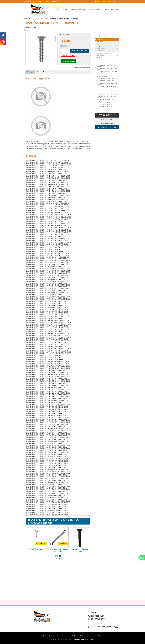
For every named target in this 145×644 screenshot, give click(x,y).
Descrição (30, 72)
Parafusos (108, 58)
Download (40, 72)
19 (107, 120)
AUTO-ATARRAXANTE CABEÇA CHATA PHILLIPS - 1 (106, 100)
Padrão (63, 46)
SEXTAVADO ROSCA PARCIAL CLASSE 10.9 (80, 551)
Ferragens (108, 46)
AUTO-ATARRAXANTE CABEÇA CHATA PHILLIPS (106, 97)
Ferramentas (108, 49)
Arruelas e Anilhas (108, 53)
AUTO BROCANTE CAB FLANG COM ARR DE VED (107, 69)
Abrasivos (108, 42)
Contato (106, 10)
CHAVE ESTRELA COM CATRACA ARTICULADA (58, 551)
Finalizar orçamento (68, 61)
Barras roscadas (108, 55)
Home (58, 10)
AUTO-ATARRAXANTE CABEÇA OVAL (107, 103)
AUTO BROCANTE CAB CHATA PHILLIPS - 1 (107, 63)
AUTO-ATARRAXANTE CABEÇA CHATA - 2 (108, 94)
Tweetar (27, 30)
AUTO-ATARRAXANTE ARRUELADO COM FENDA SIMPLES (107, 87)
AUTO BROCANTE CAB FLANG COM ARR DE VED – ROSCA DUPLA (107, 76)
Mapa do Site (102, 636)
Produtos (74, 10)
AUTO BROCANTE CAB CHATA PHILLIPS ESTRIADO (106, 66)
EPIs (108, 44)
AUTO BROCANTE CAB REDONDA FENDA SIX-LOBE (107, 84)
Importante (115, 10)
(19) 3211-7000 (101, 2)
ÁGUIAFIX (102, 35)
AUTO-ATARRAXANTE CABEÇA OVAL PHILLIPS (106, 107)
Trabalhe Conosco (95, 10)
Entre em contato (107, 127)
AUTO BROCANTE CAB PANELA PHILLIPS (108, 78)
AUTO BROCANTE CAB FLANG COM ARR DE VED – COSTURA (107, 72)
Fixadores (108, 51)
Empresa (65, 10)
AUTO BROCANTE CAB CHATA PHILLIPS (107, 60)
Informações (83, 10)
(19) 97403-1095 (114, 2)
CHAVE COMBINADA (36, 550)
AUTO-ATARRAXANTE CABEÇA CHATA (107, 90)
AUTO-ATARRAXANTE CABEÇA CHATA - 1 (108, 92)
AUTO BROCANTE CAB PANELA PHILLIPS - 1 (107, 81)
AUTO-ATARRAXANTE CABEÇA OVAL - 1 (107, 105)
